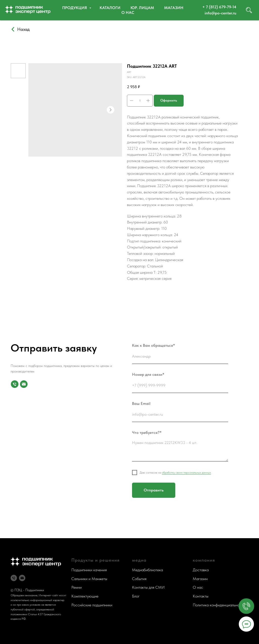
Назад (23, 29)
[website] (249, 10)
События (139, 579)
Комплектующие (85, 596)
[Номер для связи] (15, 384)
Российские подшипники (92, 605)
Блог (136, 596)
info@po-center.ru (220, 13)
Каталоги (110, 8)
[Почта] (24, 384)
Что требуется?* (147, 432)
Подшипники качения (89, 570)
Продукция (75, 8)
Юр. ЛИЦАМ (142, 8)
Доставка (201, 570)
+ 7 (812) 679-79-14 (219, 7)
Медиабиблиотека (147, 570)
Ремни (77, 587)
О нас (128, 13)
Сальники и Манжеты (89, 579)
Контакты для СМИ (148, 587)
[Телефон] (14, 578)
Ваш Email (141, 403)
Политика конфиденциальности (219, 605)
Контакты (201, 596)
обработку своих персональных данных (186, 473)
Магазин (174, 8)
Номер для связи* (148, 374)
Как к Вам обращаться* (154, 345)
